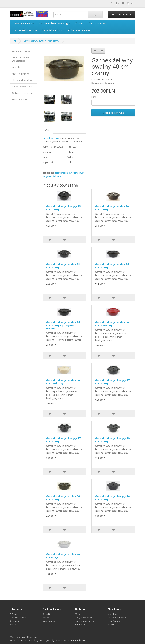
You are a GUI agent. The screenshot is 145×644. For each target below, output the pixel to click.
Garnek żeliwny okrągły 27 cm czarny (112, 382)
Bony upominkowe (84, 618)
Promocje (80, 625)
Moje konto (113, 614)
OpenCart (32, 637)
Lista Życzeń (114, 621)
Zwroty (46, 618)
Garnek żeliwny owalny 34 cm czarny (112, 266)
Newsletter (113, 625)
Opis (48, 130)
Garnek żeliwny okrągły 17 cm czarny (63, 440)
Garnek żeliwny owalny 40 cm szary (63, 556)
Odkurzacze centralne (79, 30)
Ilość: (94, 97)
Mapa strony (49, 621)
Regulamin (15, 621)
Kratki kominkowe (97, 23)
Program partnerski (85, 621)
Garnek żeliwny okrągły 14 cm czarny (112, 498)
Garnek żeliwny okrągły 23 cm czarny (63, 208)
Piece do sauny (19, 100)
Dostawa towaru (18, 618)
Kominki (79, 23)
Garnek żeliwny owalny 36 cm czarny (63, 498)
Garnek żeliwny (51, 138)
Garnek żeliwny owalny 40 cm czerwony (112, 324)
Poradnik (14, 625)
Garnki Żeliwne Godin (53, 30)
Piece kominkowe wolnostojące (55, 23)
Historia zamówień (117, 618)
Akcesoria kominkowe (26, 30)
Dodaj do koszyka (113, 113)
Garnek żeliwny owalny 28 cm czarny (63, 266)
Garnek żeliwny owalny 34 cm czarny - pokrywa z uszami (63, 325)
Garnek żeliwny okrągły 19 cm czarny (112, 440)
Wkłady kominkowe (25, 23)
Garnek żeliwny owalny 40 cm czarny (41, 41)
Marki (78, 614)
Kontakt (46, 614)
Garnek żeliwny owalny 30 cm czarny (112, 208)
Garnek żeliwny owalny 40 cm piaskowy (63, 382)
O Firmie (14, 614)
